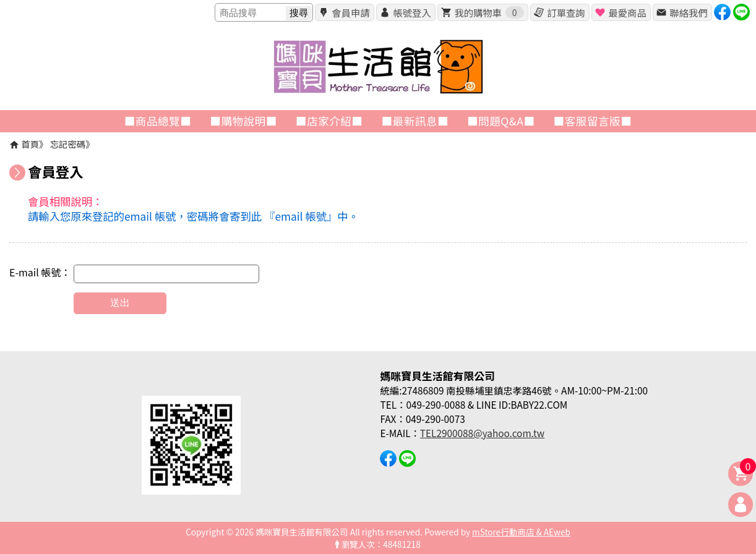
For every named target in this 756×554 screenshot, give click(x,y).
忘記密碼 (68, 144)
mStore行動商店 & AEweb (521, 532)
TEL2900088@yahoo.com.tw (482, 433)
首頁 (30, 144)
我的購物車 (489, 12)
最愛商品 (627, 12)
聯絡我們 (688, 12)
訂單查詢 (566, 12)
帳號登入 (412, 12)
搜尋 (299, 13)
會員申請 (350, 12)
